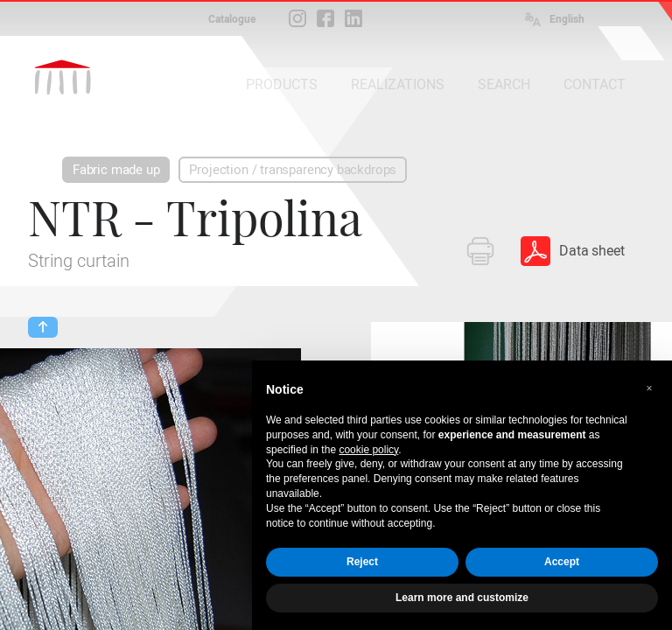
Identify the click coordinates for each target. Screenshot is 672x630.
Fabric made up (116, 170)
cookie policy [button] (368, 450)
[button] (649, 388)
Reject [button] (362, 562)
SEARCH (504, 84)
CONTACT (595, 84)
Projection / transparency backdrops (293, 170)
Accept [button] (562, 562)
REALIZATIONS (398, 84)
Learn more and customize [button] (462, 598)
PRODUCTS (282, 84)
